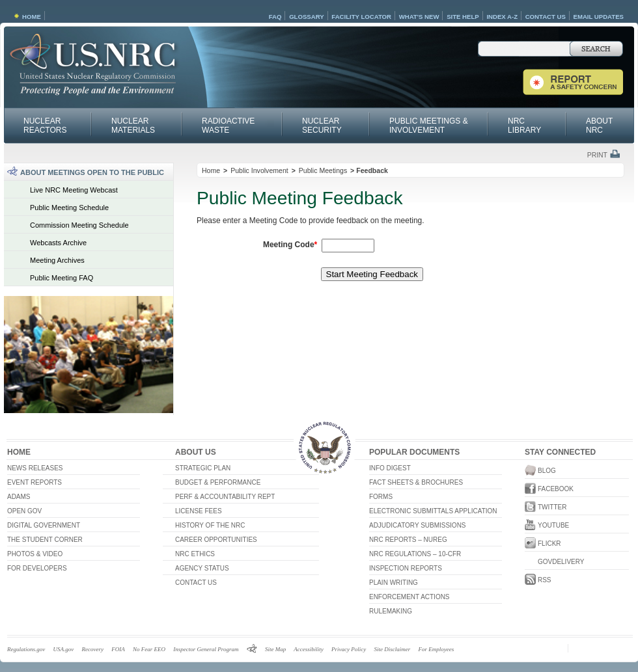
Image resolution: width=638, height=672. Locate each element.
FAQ (275, 17)
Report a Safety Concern (573, 82)
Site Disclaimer (392, 649)
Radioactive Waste (228, 126)
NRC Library (524, 126)
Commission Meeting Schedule (79, 225)
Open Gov (24, 511)
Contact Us (546, 17)
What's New (419, 17)
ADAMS (19, 497)
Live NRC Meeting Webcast (74, 190)
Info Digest (390, 468)
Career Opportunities (216, 540)
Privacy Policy (349, 649)
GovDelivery (543, 562)
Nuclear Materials (133, 126)
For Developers (37, 568)
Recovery (93, 649)
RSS (543, 580)
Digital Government (44, 525)
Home (32, 17)
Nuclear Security (322, 126)
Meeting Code (290, 245)
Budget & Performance (218, 482)
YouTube (543, 525)
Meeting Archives (57, 260)
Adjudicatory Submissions (418, 525)
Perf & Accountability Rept (225, 497)
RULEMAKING (391, 611)
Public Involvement (259, 170)
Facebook (543, 489)
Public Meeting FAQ (62, 278)
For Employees (436, 649)
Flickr (543, 544)
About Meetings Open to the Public (92, 172)
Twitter (543, 507)
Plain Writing (394, 583)
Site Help (463, 17)
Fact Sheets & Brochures (416, 482)
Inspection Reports (406, 568)
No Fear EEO (149, 649)
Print (597, 155)
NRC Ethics (195, 554)
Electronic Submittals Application (433, 511)
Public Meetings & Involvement (429, 126)
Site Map (275, 649)
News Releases (35, 468)
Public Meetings (323, 170)
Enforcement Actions (409, 597)
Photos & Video (35, 554)
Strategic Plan (203, 468)
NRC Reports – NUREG (408, 540)
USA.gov (64, 649)
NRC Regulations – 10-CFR (415, 554)
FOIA (118, 649)
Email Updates (599, 17)
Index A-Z (502, 17)
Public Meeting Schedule (69, 208)
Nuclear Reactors (45, 126)
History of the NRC (210, 525)
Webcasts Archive (58, 243)
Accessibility (308, 649)
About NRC (599, 126)
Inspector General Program (206, 649)
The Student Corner (45, 540)
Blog (543, 471)
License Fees (199, 511)
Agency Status (202, 568)
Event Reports (35, 482)
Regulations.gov (26, 649)
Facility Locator (361, 17)
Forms (381, 497)
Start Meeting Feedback (372, 274)
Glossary (306, 17)
